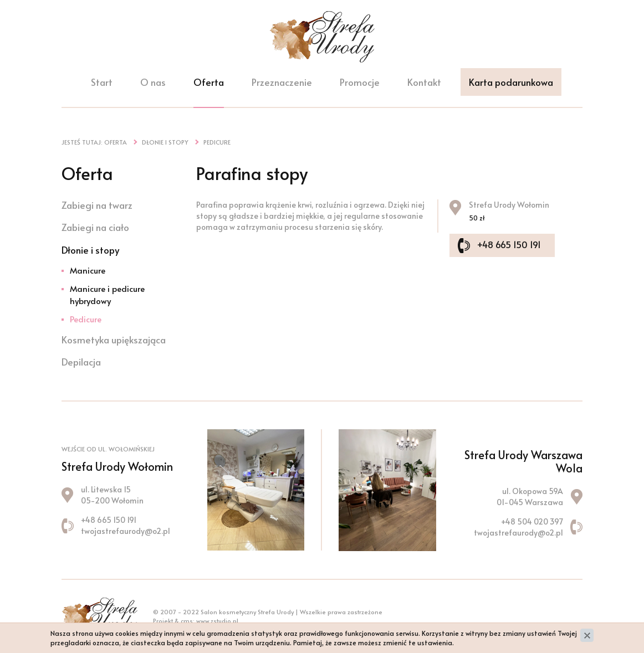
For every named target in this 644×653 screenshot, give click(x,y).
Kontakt (424, 82)
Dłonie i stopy (90, 250)
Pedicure (86, 319)
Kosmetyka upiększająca (114, 340)
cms (187, 621)
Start (102, 82)
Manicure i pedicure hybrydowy (107, 294)
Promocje (360, 82)
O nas (153, 82)
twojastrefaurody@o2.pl (126, 531)
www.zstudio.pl (217, 621)
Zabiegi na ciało (95, 227)
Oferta (209, 82)
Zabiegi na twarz (97, 205)
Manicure (88, 270)
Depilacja (81, 362)
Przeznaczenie (282, 82)
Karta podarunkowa (511, 82)
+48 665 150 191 (509, 244)
